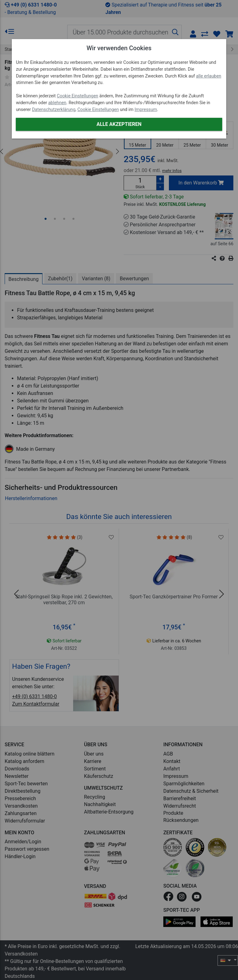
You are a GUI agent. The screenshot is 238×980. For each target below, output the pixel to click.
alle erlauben (209, 76)
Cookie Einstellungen (77, 96)
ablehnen (57, 103)
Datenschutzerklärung (54, 110)
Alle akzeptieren (119, 124)
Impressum (146, 110)
